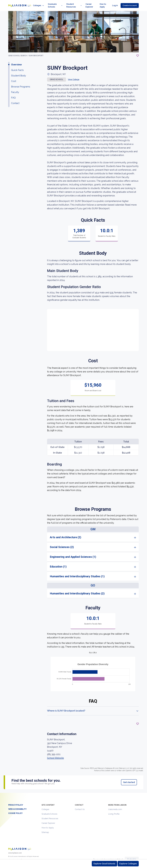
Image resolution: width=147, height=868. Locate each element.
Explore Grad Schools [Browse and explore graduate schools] (104, 864)
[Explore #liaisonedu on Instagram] (14, 855)
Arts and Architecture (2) (66, 532)
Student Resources (50, 813)
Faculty (15, 87)
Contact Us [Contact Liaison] (132, 854)
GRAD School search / (18, 51)
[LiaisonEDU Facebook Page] (18, 855)
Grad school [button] (57, 74)
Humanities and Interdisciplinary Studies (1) (77, 571)
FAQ (13, 93)
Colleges (45, 804)
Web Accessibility (17, 804)
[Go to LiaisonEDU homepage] (17, 3)
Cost (14, 76)
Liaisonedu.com (115, 804)
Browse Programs (21, 82)
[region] (73, 397)
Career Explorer (48, 818)
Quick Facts (17, 65)
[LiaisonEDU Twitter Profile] (10, 855)
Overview (16, 60)
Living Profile (114, 809)
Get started (129, 777)
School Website (55, 753)
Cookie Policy (15, 808)
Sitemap (45, 827)
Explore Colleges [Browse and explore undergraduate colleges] (128, 864)
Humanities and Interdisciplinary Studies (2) (77, 588)
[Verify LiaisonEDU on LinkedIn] (21, 855)
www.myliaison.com (15, 848)
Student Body (19, 71)
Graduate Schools (49, 809)
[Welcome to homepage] (20, 844)
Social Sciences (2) (62, 542)
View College (74, 74)
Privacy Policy (16, 800)
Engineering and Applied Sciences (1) (73, 552)
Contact (15, 98)
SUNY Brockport (36, 51)
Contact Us (80, 804)
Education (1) (58, 562)
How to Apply (48, 823)
